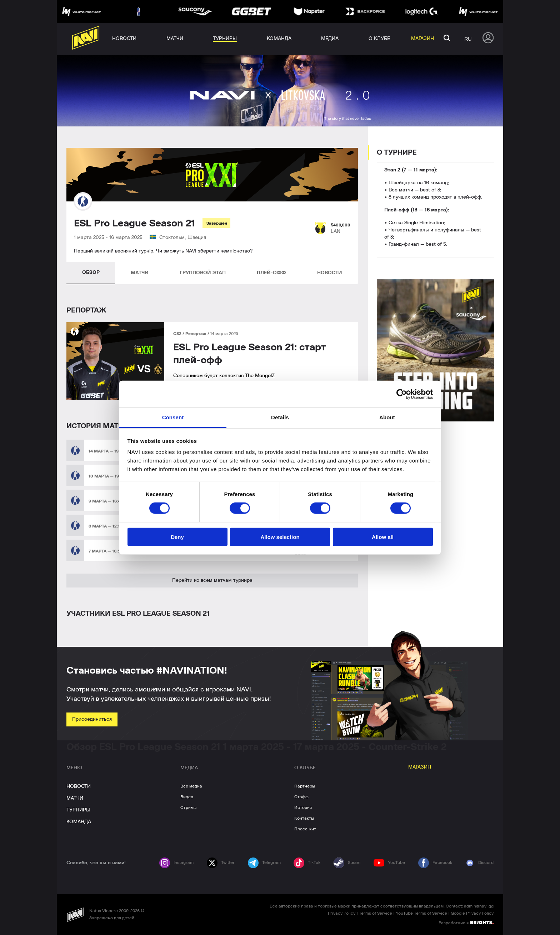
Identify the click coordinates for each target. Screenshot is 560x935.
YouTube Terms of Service (421, 913)
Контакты (304, 818)
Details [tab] (280, 417)
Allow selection (280, 537)
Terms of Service (376, 913)
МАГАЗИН (420, 767)
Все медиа (191, 786)
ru (468, 39)
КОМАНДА (79, 822)
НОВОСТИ (330, 273)
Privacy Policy (342, 913)
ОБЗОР (91, 272)
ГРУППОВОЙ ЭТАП (203, 273)
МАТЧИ (140, 273)
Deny (177, 537)
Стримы (188, 807)
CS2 (178, 334)
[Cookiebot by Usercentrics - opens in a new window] (402, 394)
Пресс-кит (305, 829)
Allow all (383, 537)
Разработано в (466, 922)
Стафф (301, 797)
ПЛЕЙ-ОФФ (271, 273)
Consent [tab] (173, 417)
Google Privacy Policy (472, 913)
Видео (187, 797)
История (303, 807)
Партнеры (305, 786)
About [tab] (387, 417)
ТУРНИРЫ (78, 810)
